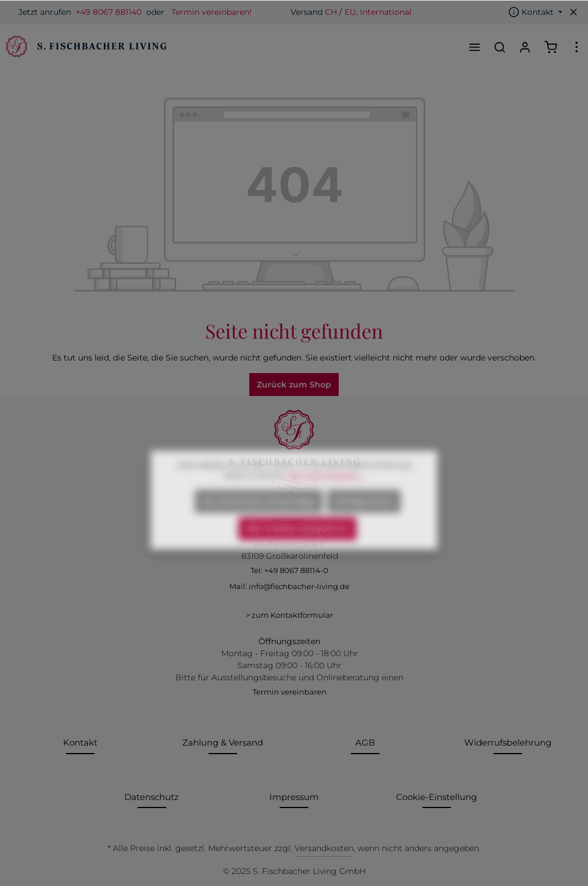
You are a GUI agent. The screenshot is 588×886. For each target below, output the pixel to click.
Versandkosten (324, 848)
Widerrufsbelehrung (508, 742)
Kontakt (80, 742)
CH (331, 12)
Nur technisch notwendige (259, 523)
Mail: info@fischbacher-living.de (289, 586)
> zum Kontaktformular (289, 615)
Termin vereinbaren (290, 692)
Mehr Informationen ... (326, 497)
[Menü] (475, 47)
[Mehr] (577, 47)
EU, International (378, 12)
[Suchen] (500, 47)
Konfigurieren (364, 523)
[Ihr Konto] (525, 47)
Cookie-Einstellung (436, 797)
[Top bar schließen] (574, 12)
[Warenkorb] (551, 47)
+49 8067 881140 (109, 12)
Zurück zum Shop (294, 385)
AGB (365, 742)
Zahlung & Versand (223, 742)
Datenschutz (152, 797)
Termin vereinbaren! (211, 12)
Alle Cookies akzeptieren (297, 550)
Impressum (294, 797)
